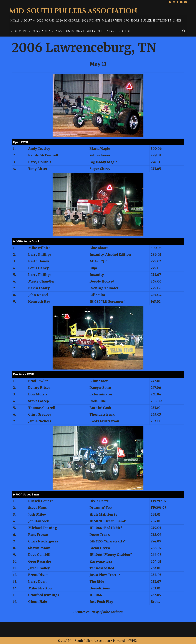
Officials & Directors (114, 31)
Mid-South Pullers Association (73, 11)
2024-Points (91, 21)
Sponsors (132, 21)
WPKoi (134, 640)
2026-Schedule (68, 21)
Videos (16, 31)
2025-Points (64, 31)
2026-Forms (46, 21)
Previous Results (39, 31)
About (29, 21)
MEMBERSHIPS (112, 21)
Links (177, 21)
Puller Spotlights (156, 21)
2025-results (85, 31)
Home (15, 21)
